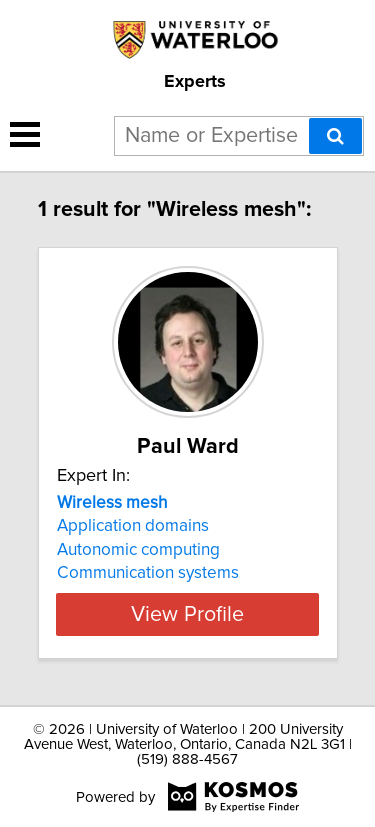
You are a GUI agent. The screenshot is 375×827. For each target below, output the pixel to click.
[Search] (335, 136)
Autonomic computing (138, 550)
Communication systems (148, 573)
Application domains (133, 526)
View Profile (187, 614)
